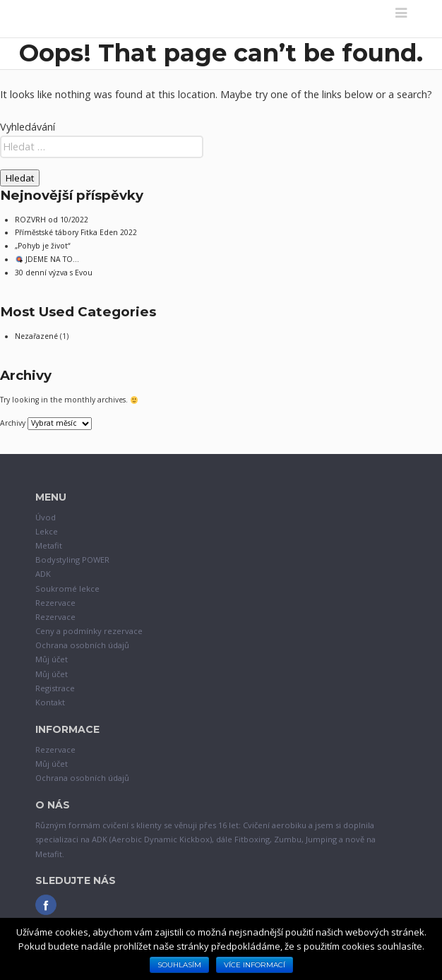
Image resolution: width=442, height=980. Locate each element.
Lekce (47, 531)
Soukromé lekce (67, 588)
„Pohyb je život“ (43, 246)
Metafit (49, 545)
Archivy (13, 423)
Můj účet (52, 659)
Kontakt (50, 702)
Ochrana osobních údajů (82, 645)
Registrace (55, 688)
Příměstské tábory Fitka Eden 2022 (76, 232)
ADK (43, 574)
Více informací (255, 965)
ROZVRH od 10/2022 (52, 220)
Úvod (46, 517)
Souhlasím (179, 965)
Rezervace (55, 603)
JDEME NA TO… (47, 259)
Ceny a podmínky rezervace (89, 631)
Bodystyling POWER (72, 560)
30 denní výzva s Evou (54, 273)
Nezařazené (36, 336)
